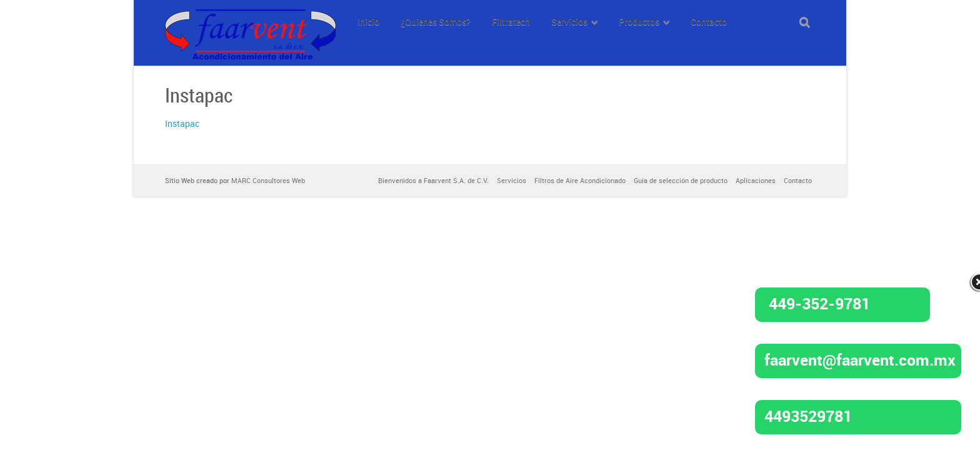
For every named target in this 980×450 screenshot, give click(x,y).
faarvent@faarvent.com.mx (860, 359)
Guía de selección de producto (681, 180)
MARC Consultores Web (268, 180)
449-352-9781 (819, 303)
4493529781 (808, 416)
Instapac (182, 123)
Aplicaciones (756, 180)
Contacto (798, 180)
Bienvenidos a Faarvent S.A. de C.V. (433, 180)
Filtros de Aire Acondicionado (580, 180)
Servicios (512, 180)
